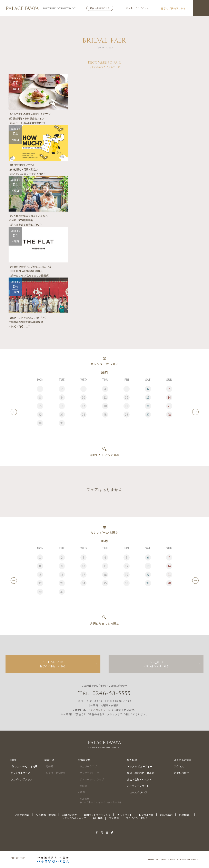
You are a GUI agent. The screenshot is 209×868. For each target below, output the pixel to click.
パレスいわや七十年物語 (24, 766)
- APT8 (82, 792)
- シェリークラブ (87, 766)
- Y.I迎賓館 (99, 800)
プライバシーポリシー (138, 818)
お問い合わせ (181, 773)
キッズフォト (125, 815)
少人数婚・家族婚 (46, 815)
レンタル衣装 (146, 815)
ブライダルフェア (20, 773)
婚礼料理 (132, 760)
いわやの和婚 (22, 815)
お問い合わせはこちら (156, 664)
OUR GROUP (18, 858)
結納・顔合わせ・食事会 (141, 773)
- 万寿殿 (49, 766)
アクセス (179, 766)
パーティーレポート (138, 786)
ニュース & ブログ (137, 792)
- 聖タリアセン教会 (55, 773)
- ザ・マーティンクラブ (91, 779)
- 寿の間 (83, 786)
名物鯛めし (185, 815)
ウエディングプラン (21, 779)
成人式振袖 (166, 815)
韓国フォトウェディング (97, 815)
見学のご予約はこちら (53, 664)
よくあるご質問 (183, 760)
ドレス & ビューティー (140, 766)
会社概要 (98, 818)
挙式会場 (49, 760)
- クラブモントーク (89, 773)
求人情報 (114, 818)
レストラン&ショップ (74, 818)
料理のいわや (70, 815)
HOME (14, 760)
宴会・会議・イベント (139, 779)
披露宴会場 (84, 760)
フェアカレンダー (98, 710)
